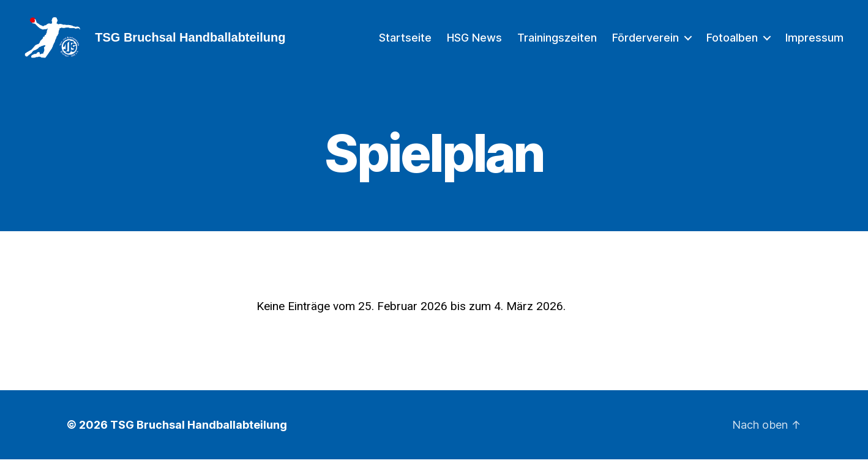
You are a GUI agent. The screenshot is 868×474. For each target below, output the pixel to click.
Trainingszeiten (557, 44)
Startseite (405, 44)
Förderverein (645, 44)
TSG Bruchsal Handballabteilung (199, 439)
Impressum (814, 44)
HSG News (474, 44)
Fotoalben (732, 44)
